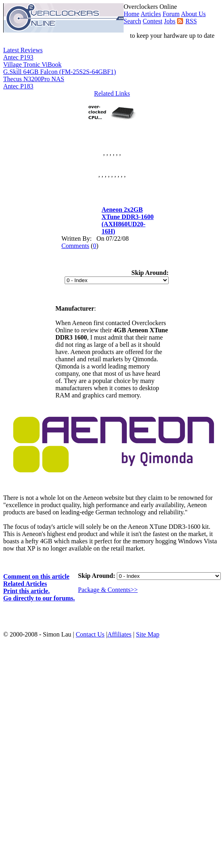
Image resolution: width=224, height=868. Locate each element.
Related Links (112, 93)
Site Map (148, 634)
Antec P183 (18, 86)
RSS (191, 21)
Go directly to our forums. (39, 598)
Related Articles (25, 584)
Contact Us (90, 634)
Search (132, 21)
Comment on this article (36, 576)
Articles (151, 14)
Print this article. (26, 591)
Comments (75, 246)
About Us (193, 14)
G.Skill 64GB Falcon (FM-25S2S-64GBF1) (60, 72)
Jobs (169, 21)
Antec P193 (18, 57)
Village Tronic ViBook (32, 64)
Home (131, 14)
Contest (153, 21)
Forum (171, 14)
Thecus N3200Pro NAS (34, 79)
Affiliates (119, 634)
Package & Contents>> (108, 590)
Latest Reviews (23, 50)
